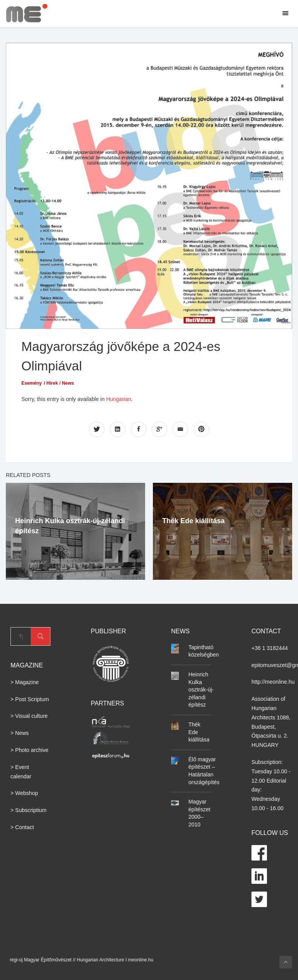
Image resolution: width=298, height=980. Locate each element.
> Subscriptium (29, 810)
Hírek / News (60, 382)
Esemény (32, 382)
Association (265, 698)
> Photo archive (29, 749)
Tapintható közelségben (204, 650)
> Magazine (25, 681)
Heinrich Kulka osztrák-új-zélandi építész (201, 689)
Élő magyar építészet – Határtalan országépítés (204, 770)
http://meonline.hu (273, 681)
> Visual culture (29, 716)
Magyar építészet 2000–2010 (199, 812)
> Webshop (24, 793)
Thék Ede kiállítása (193, 520)
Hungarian (119, 398)
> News (20, 733)
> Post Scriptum (30, 698)
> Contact (22, 826)
